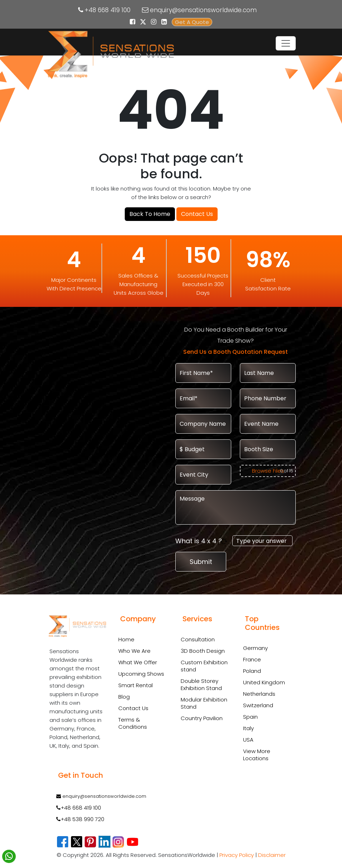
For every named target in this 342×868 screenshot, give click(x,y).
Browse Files (268, 471)
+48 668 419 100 (108, 10)
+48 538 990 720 (80, 819)
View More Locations (257, 755)
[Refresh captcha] (225, 541)
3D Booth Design (203, 651)
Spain (250, 717)
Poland (252, 671)
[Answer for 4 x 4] (262, 541)
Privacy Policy (237, 855)
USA (248, 740)
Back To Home (150, 214)
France (252, 659)
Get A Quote (192, 22)
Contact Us (197, 214)
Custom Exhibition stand (204, 666)
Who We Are (134, 651)
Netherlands (259, 694)
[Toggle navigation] (286, 43)
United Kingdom (264, 682)
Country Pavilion (202, 718)
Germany (255, 648)
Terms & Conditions (133, 723)
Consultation (198, 640)
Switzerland (258, 705)
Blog (124, 697)
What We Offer (138, 662)
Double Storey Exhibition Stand (201, 685)
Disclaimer (272, 855)
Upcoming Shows (141, 674)
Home (126, 639)
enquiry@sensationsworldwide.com (203, 10)
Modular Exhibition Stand (204, 703)
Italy (248, 728)
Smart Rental (136, 685)
